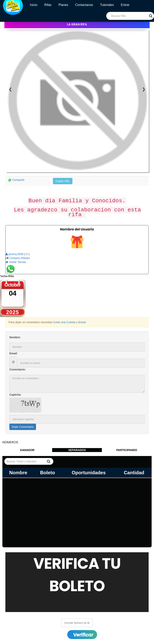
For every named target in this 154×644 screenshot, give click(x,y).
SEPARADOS (77, 385)
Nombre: (15, 272)
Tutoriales (107, 5)
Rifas (48, 5)
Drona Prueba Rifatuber (54, 620)
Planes (63, 5)
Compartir (16, 114)
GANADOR (27, 385)
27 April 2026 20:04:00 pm (19, 616)
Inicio (34, 5)
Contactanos (84, 5)
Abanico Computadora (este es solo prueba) (67, 624)
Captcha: (15, 330)
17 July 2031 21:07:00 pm (18, 620)
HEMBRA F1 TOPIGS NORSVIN (60, 616)
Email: (14, 288)
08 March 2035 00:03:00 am (20, 628)
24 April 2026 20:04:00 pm (19, 608)
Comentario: (18, 304)
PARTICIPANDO (127, 385)
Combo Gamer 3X (51, 612)
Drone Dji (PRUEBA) (52, 628)
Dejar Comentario (23, 362)
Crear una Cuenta (64, 257)
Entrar (125, 5)
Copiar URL (63, 115)
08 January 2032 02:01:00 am (21, 624)
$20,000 (44, 608)
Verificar (83, 570)
